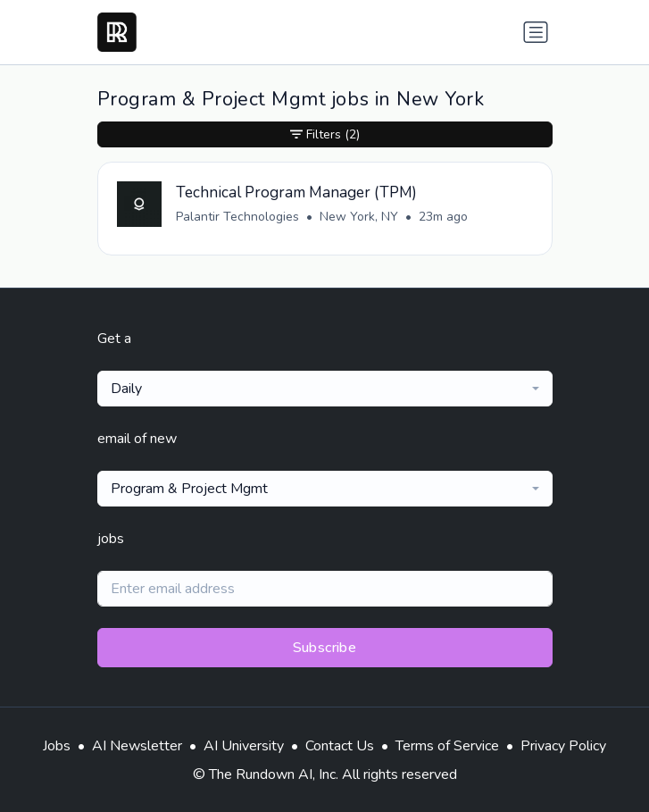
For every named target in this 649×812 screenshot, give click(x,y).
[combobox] (325, 389)
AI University (244, 746)
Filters (325, 134)
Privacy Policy (563, 746)
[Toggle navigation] (536, 32)
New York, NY (359, 217)
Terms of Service (447, 746)
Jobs (57, 746)
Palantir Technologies (237, 217)
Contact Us (340, 746)
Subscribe (325, 648)
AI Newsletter (137, 746)
